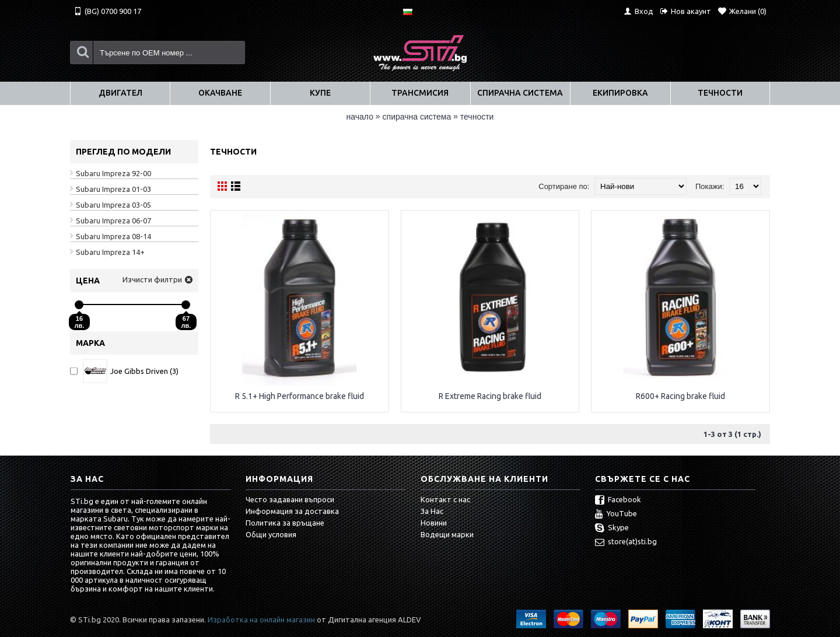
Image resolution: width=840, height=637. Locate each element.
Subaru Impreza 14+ (110, 252)
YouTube (616, 514)
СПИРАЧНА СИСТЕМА (417, 117)
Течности (477, 117)
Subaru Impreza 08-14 (113, 236)
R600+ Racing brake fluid (680, 396)
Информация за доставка (292, 511)
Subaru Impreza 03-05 (113, 205)
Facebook (618, 501)
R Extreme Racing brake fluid (490, 396)
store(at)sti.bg (626, 542)
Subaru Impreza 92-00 (113, 173)
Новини (434, 523)
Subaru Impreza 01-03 (113, 189)
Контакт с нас (445, 499)
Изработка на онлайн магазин (261, 619)
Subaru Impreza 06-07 (113, 220)
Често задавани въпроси (290, 499)
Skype (612, 528)
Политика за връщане (285, 523)
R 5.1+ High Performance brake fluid (300, 396)
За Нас (432, 511)
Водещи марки (447, 534)
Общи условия (271, 534)
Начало (360, 117)
